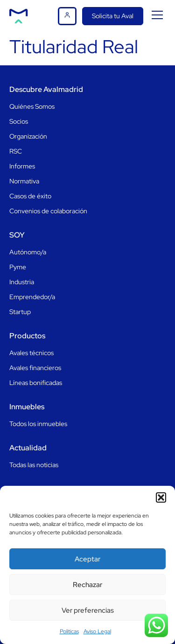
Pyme (18, 267)
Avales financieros (35, 368)
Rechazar (87, 585)
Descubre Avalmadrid (46, 89)
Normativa (24, 181)
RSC (16, 151)
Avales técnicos (31, 353)
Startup (20, 312)
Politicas (69, 631)
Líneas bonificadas (36, 383)
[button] (161, 497)
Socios (19, 121)
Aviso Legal (97, 631)
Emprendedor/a (32, 297)
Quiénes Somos (32, 106)
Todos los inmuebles (38, 424)
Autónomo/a (28, 252)
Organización (28, 136)
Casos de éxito (30, 196)
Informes (22, 166)
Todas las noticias (34, 465)
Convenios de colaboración (48, 211)
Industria (22, 282)
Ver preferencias (88, 610)
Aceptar (87, 559)
